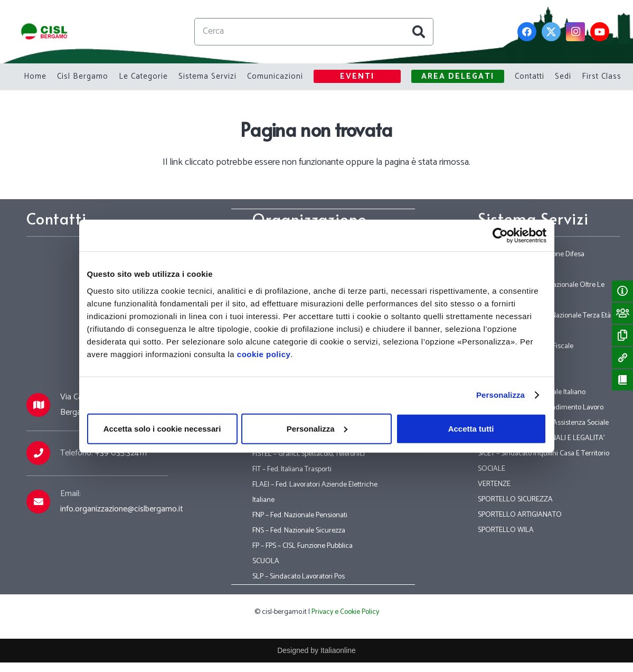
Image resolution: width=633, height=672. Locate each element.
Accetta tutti (471, 428)
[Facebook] (527, 32)
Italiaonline (338, 650)
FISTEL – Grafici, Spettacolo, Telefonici (309, 454)
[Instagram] (575, 32)
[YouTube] (600, 32)
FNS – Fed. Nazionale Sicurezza (299, 531)
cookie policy (264, 354)
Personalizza (500, 395)
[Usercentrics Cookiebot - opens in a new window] (500, 236)
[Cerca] (314, 32)
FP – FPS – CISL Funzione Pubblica (303, 546)
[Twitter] (551, 32)
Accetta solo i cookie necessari (162, 428)
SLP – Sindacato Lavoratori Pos (299, 577)
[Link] (45, 32)
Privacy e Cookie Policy (345, 612)
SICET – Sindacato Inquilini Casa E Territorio (544, 454)
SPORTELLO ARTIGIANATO (520, 515)
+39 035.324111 (121, 453)
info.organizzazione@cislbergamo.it (122, 509)
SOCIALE (492, 469)
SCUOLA (266, 561)
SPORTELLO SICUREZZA (515, 500)
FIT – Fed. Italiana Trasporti (292, 469)
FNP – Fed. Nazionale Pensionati (300, 515)
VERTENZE (494, 484)
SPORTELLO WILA (506, 530)
